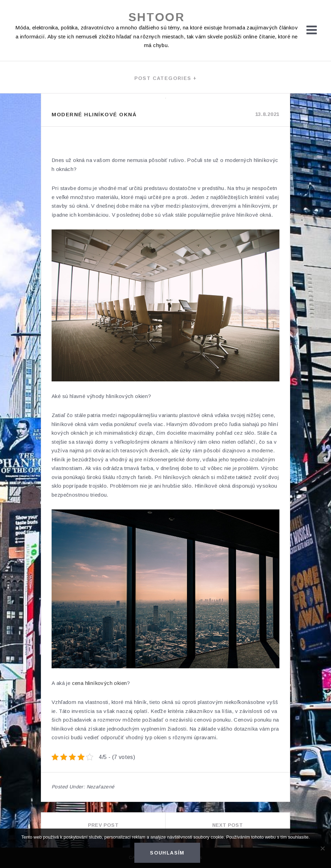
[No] (322, 848)
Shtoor (157, 17)
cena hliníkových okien (100, 683)
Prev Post (103, 825)
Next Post (228, 825)
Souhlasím (167, 853)
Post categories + (166, 78)
